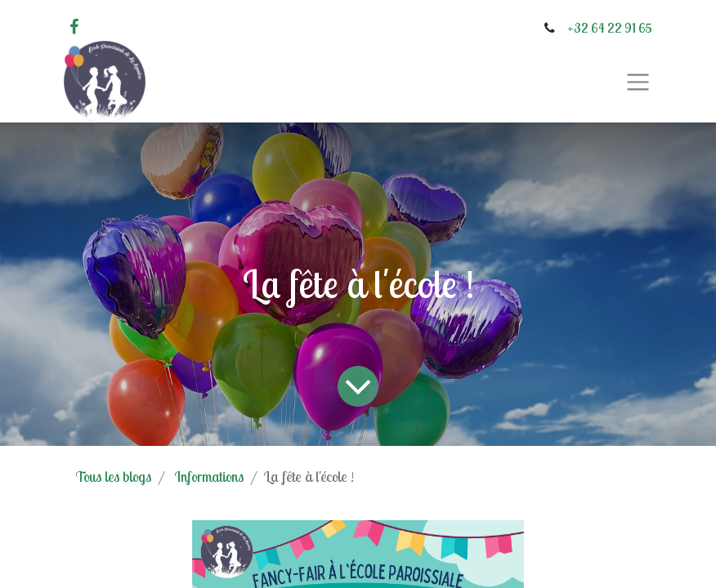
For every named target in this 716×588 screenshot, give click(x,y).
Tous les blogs (114, 477)
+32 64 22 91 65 (610, 28)
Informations (209, 477)
